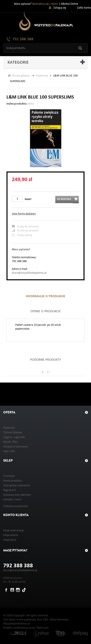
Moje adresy (11, 535)
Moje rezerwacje (13, 531)
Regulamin (10, 490)
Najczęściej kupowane (16, 486)
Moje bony (10, 540)
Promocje (9, 476)
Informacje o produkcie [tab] (45, 296)
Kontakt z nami (12, 500)
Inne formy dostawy (24, 214)
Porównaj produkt (25, 231)
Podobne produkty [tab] (45, 360)
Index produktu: (17, 104)
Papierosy (42, 76)
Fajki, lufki (9, 451)
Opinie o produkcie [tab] (46, 311)
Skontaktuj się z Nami (45, 4)
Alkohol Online (69, 4)
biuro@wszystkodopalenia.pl (29, 273)
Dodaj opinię (22, 235)
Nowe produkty (12, 481)
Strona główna (19, 76)
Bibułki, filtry (11, 442)
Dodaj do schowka (25, 227)
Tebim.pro (42, 628)
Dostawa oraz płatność (17, 495)
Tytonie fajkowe (13, 433)
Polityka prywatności (16, 506)
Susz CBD (43, 620)
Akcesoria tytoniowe (15, 447)
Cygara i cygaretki (14, 437)
